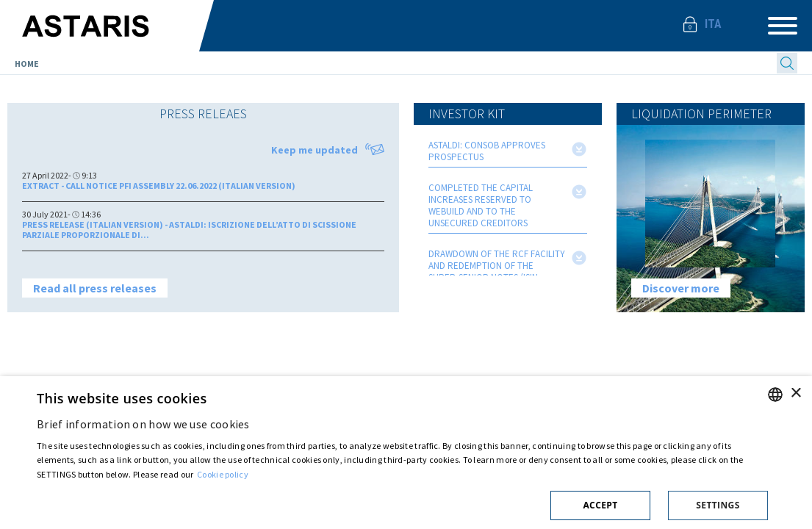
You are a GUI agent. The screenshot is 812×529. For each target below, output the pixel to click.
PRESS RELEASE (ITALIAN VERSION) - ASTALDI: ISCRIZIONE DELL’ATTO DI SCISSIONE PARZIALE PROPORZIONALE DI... (189, 230)
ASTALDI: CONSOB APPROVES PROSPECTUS (487, 151)
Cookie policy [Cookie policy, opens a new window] (223, 474)
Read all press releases (95, 288)
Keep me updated (328, 150)
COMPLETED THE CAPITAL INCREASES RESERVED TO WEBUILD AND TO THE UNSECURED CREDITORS (481, 206)
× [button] (795, 393)
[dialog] (406, 453)
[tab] (203, 114)
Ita (713, 24)
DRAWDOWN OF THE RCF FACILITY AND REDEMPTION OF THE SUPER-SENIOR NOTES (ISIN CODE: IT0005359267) (497, 272)
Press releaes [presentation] (203, 114)
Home (27, 64)
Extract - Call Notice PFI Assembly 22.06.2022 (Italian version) (159, 186)
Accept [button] (600, 505)
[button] (402, 503)
